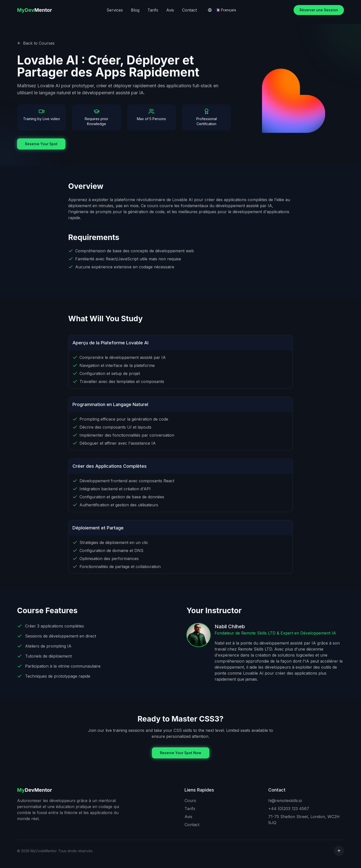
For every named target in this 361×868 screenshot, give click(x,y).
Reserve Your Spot (41, 144)
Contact (189, 10)
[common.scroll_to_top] (339, 851)
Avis (170, 10)
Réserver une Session (319, 10)
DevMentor (35, 790)
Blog (135, 10)
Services (115, 10)
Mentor (35, 10)
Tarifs (153, 10)
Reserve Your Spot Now (181, 753)
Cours (190, 801)
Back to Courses (36, 43)
